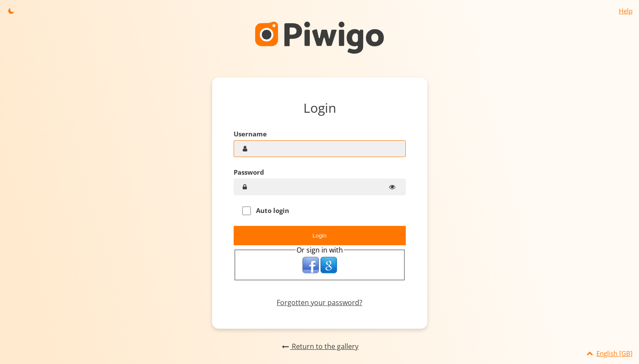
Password (249, 172)
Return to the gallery (319, 346)
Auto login (266, 211)
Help (626, 11)
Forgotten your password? (319, 302)
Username (250, 134)
